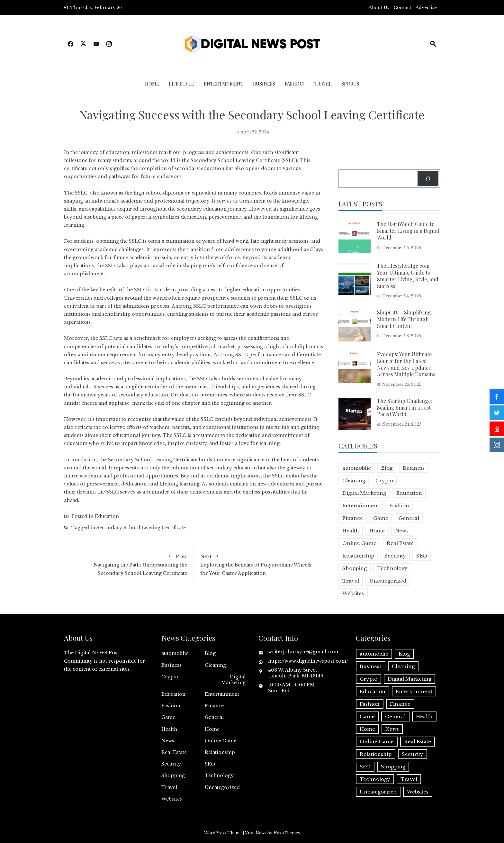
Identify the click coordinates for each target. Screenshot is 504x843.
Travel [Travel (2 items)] (351, 581)
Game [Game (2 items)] (381, 518)
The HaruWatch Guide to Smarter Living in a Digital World (408, 231)
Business (264, 84)
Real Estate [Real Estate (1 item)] (400, 543)
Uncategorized (222, 787)
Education (107, 516)
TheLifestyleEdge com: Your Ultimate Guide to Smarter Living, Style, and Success (408, 276)
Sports (350, 84)
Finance (214, 706)
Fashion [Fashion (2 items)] (399, 506)
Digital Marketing (233, 680)
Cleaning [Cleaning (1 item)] (354, 480)
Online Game (221, 741)
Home (152, 84)
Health (169, 729)
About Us (379, 8)
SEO (210, 764)
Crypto (170, 677)
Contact (402, 8)
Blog (210, 653)
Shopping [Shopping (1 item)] (355, 568)
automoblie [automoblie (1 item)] (357, 468)
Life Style (181, 84)
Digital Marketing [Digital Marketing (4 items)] (364, 493)
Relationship (220, 752)
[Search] (428, 179)
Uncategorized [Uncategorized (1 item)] (388, 581)
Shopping (173, 775)
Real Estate (174, 752)
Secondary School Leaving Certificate (235, 160)
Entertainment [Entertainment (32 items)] (361, 506)
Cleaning (215, 665)
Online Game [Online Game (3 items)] (359, 543)
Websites (172, 799)
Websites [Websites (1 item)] (353, 593)
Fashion (295, 84)
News (168, 741)
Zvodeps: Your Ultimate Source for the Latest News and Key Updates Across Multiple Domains (406, 364)
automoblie (175, 653)
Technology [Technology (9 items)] (392, 568)
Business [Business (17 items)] (414, 468)
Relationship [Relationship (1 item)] (358, 556)
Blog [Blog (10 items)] (387, 468)
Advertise (426, 8)
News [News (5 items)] (402, 531)
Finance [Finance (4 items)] (353, 518)
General (214, 717)
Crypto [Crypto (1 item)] (384, 480)
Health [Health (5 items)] (351, 531)
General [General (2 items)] (409, 518)
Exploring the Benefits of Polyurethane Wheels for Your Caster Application (259, 564)
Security (171, 764)
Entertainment (224, 84)
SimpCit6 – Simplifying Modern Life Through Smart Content (404, 319)
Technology (219, 775)
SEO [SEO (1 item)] (422, 556)
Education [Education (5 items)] (409, 493)
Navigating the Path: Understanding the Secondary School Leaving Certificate (129, 564)
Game (168, 717)
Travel (323, 84)
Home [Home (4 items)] (377, 531)
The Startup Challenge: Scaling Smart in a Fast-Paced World (405, 408)
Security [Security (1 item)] (395, 556)
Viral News (256, 833)
